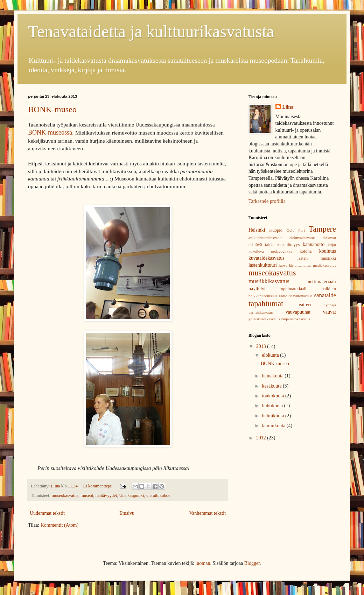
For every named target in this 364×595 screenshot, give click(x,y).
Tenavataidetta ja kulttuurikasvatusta (151, 31)
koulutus (328, 251)
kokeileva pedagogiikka (270, 251)
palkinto (329, 289)
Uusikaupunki (131, 495)
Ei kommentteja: (99, 486)
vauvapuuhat (298, 312)
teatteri (304, 305)
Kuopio (276, 230)
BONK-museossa (50, 132)
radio (283, 296)
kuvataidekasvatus (267, 258)
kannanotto (314, 244)
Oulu (290, 230)
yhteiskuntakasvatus (264, 319)
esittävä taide (261, 245)
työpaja (330, 305)
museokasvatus (65, 495)
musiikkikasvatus (269, 281)
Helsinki (257, 230)
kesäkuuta (272, 386)
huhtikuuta (273, 406)
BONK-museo (52, 109)
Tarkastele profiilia (267, 201)
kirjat (332, 245)
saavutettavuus (301, 296)
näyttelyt (257, 289)
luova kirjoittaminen (295, 265)
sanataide (325, 295)
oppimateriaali (294, 289)
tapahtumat (266, 304)
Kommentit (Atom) (60, 525)
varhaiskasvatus (261, 312)
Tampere (322, 229)
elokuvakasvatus (302, 238)
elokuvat (329, 238)
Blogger (252, 563)
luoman (203, 563)
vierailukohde (158, 495)
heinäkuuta (273, 376)
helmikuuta (274, 416)
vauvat (330, 312)
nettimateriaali (322, 282)
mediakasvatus (324, 265)
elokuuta (271, 355)
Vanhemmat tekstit (207, 513)
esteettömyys (288, 245)
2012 (262, 438)
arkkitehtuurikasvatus (265, 238)
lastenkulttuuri (263, 265)
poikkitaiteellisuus (263, 296)
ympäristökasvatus (296, 319)
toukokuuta (274, 396)
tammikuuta (274, 426)
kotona (306, 251)
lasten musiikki (317, 258)
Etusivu (127, 513)
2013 (262, 346)
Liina (288, 107)
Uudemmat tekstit (47, 513)
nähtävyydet (106, 495)
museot (87, 495)
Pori (302, 230)
